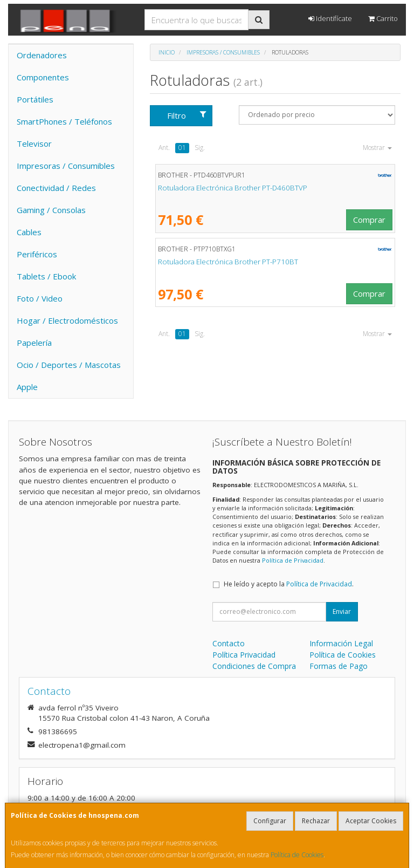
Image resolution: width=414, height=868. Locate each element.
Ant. (164, 148)
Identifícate (330, 18)
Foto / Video (40, 298)
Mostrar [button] (377, 148)
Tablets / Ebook (46, 276)
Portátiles (35, 99)
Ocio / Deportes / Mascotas (69, 365)
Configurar (270, 821)
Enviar (342, 611)
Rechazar (316, 821)
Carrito (383, 18)
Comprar (369, 220)
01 (182, 148)
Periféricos (37, 254)
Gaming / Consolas (51, 210)
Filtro (187, 115)
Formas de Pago (339, 666)
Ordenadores (42, 55)
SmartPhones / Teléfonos (64, 121)
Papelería (34, 343)
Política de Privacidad (293, 560)
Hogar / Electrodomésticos (67, 320)
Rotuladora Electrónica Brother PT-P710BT (228, 262)
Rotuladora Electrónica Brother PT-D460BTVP (233, 188)
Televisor (34, 143)
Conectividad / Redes (56, 188)
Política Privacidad (244, 655)
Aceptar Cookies (371, 821)
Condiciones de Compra (254, 666)
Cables (29, 232)
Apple (27, 387)
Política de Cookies (297, 855)
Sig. (200, 148)
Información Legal (341, 643)
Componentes (43, 77)
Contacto (229, 643)
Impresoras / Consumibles (66, 166)
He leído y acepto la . (289, 584)
